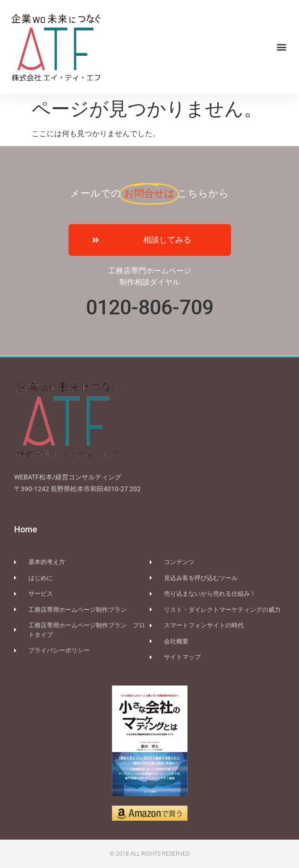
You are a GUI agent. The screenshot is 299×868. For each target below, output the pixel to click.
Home (26, 529)
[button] (282, 47)
